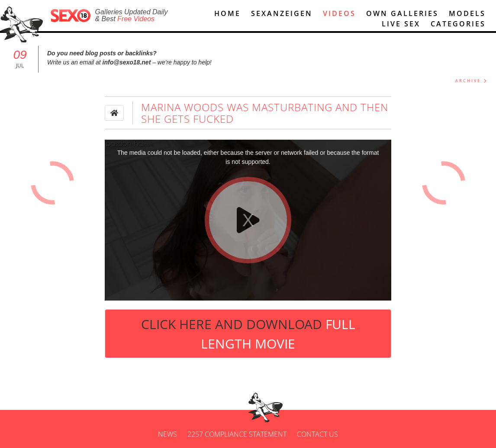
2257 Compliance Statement (237, 434)
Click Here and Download (248, 334)
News (167, 434)
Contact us (317, 434)
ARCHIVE (468, 81)
